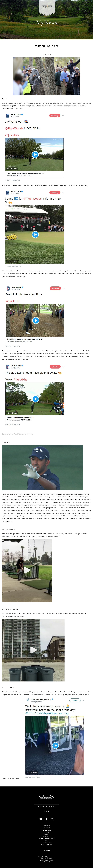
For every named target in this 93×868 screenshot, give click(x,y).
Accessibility (46, 845)
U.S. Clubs (46, 851)
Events (46, 832)
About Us (46, 826)
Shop (46, 841)
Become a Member (46, 807)
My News (46, 828)
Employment (46, 836)
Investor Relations (47, 839)
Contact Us (46, 834)
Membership (46, 830)
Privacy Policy (46, 843)
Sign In (46, 812)
